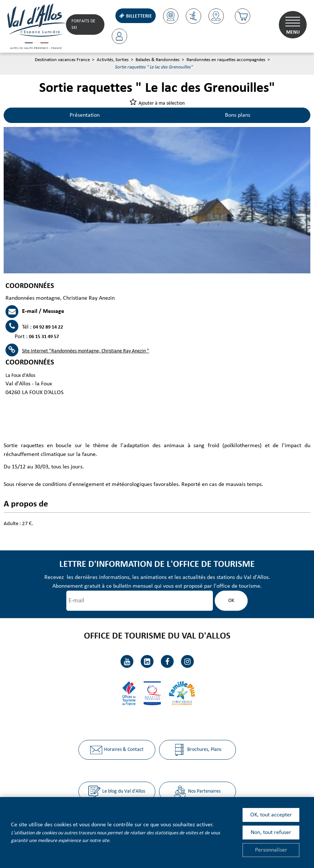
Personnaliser (271, 850)
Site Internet (86, 351)
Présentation (85, 115)
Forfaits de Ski (83, 25)
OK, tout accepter (271, 815)
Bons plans (238, 115)
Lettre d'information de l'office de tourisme (157, 564)
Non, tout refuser (271, 833)
